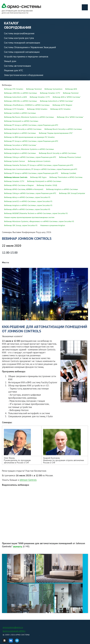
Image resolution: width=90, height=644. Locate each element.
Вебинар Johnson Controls (39, 161)
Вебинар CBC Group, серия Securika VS (21, 225)
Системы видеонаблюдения (19, 33)
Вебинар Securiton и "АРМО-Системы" (20, 145)
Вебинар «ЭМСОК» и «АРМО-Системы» (21, 93)
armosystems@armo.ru (13, 627)
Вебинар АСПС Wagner (62, 105)
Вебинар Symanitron (53, 89)
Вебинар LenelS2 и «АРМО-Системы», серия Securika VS (28, 201)
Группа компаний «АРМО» (14, 631)
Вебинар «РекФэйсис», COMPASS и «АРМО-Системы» (27, 105)
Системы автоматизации (17, 66)
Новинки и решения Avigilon (53, 225)
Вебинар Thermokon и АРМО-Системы (66, 177)
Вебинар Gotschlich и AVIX (16, 97)
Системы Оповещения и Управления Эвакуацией (30, 47)
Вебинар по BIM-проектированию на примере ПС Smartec (29, 137)
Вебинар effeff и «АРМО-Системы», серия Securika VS (27, 209)
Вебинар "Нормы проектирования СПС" (56, 133)
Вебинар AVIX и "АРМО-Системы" (67, 97)
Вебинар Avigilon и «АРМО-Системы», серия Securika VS (28, 205)
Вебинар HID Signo (38, 177)
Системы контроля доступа (19, 38)
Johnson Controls (28, 480)
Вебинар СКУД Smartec (37, 109)
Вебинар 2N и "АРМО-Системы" (70, 117)
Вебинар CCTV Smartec (14, 109)
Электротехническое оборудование (24, 75)
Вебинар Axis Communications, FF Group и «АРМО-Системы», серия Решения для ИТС (41, 169)
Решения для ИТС (14, 70)
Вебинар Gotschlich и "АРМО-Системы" (57, 101)
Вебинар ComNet (69, 173)
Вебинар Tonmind (34, 89)
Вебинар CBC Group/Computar (72, 193)
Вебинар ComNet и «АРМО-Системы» (20, 113)
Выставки (17, 232)
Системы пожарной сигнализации (22, 43)
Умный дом (10, 61)
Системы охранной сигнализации (22, 52)
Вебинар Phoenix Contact (70, 157)
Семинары (7, 232)
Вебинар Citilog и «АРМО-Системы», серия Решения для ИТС (30, 157)
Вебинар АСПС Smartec (61, 109)
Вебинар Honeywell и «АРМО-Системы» (21, 121)
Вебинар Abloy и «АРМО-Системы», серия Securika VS (27, 197)
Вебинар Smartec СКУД (47, 185)
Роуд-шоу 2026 (44, 232)
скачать (18, 546)
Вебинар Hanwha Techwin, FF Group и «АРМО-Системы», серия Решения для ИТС (39, 165)
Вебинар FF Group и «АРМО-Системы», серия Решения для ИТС (31, 125)
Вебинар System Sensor (15, 161)
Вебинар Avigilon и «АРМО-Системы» (20, 133)
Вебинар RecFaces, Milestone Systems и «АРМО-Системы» (29, 117)
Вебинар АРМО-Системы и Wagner (19, 185)
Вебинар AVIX (71, 89)
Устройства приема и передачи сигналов (26, 56)
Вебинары (7, 85)
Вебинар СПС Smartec (14, 89)
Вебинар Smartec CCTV (50, 93)
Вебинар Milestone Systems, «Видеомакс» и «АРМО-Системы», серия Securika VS (39, 221)
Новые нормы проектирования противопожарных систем (29, 217)
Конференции (29, 232)
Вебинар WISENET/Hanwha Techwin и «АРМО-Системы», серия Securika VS (36, 213)
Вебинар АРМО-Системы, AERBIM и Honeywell (24, 189)
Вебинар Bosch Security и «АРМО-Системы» (23, 129)
